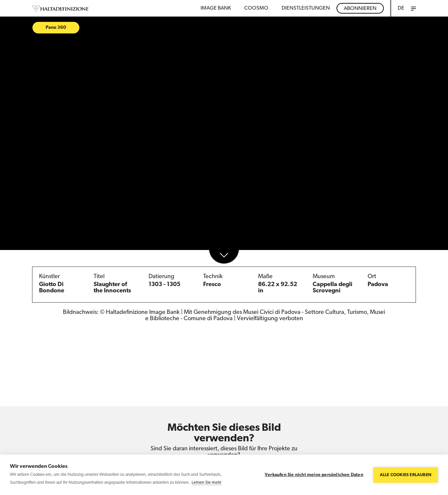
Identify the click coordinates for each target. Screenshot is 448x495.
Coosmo (256, 8)
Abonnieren (360, 9)
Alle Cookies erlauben (406, 475)
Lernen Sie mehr (206, 483)
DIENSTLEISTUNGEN (306, 8)
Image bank (216, 8)
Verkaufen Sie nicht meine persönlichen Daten (314, 475)
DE (401, 8)
